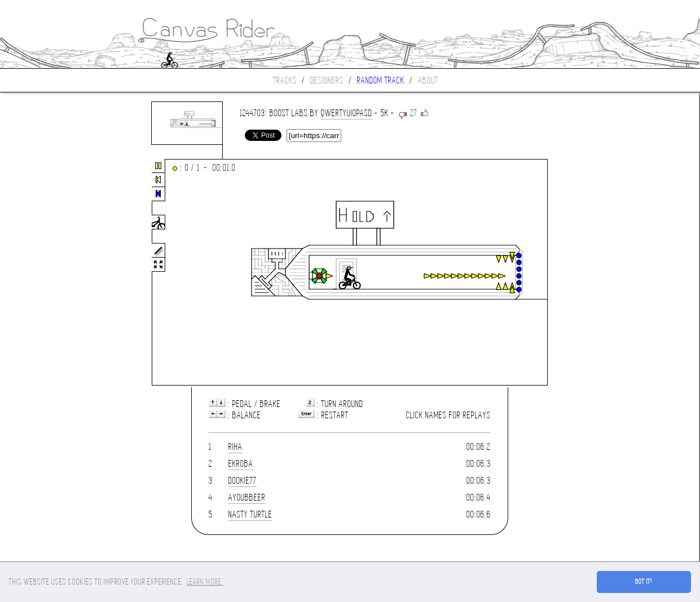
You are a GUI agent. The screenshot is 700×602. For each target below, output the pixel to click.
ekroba (241, 464)
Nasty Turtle (250, 514)
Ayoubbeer (247, 497)
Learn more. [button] (205, 582)
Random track (381, 80)
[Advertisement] (47, 273)
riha (235, 447)
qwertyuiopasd (347, 113)
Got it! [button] (644, 582)
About (428, 80)
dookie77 (243, 481)
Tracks (285, 80)
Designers (327, 80)
